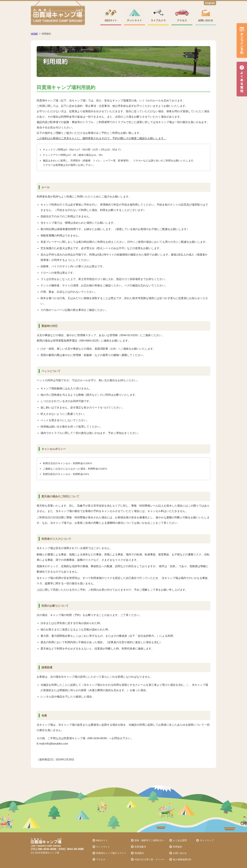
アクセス (101, 859)
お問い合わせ (180, 853)
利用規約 (178, 847)
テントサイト (103, 847)
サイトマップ (207, 840)
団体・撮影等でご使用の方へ (150, 840)
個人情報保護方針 (182, 859)
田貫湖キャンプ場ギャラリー (111, 853)
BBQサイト (102, 840)
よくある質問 (180, 840)
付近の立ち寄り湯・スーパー (150, 859)
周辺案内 (139, 853)
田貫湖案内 (140, 847)
